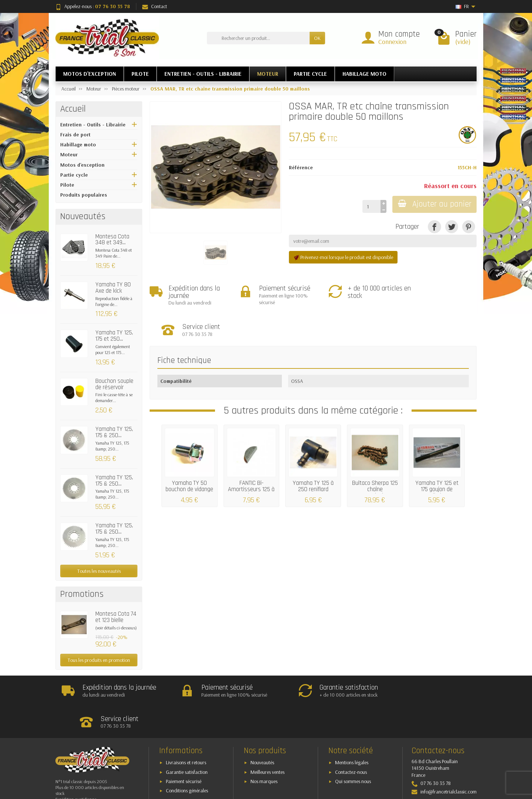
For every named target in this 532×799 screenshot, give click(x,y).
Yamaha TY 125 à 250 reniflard (313, 455)
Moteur (69, 154)
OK (317, 38)
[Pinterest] (469, 227)
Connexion (392, 42)
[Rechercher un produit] (258, 38)
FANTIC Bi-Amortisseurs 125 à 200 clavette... (251, 459)
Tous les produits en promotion (99, 660)
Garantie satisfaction (187, 741)
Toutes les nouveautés (99, 571)
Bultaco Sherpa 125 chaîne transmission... (375, 459)
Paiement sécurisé (184, 751)
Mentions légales (352, 732)
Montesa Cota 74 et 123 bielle (116, 617)
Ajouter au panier (434, 204)
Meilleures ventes (267, 741)
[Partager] (434, 227)
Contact (155, 6)
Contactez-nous (351, 741)
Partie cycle (74, 175)
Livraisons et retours (186, 732)
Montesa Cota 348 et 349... (112, 240)
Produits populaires (84, 195)
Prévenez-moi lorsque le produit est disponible (343, 257)
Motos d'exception (82, 165)
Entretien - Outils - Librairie (93, 125)
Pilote (67, 185)
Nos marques (264, 751)
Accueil (73, 109)
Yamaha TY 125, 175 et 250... (114, 336)
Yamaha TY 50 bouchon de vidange (189, 455)
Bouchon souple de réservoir (114, 384)
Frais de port (75, 135)
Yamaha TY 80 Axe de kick (113, 288)
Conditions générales (187, 760)
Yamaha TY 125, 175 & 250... (114, 432)
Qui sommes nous (353, 751)
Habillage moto (78, 144)
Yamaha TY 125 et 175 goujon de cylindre (437, 459)
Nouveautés (262, 732)
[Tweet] (452, 227)
